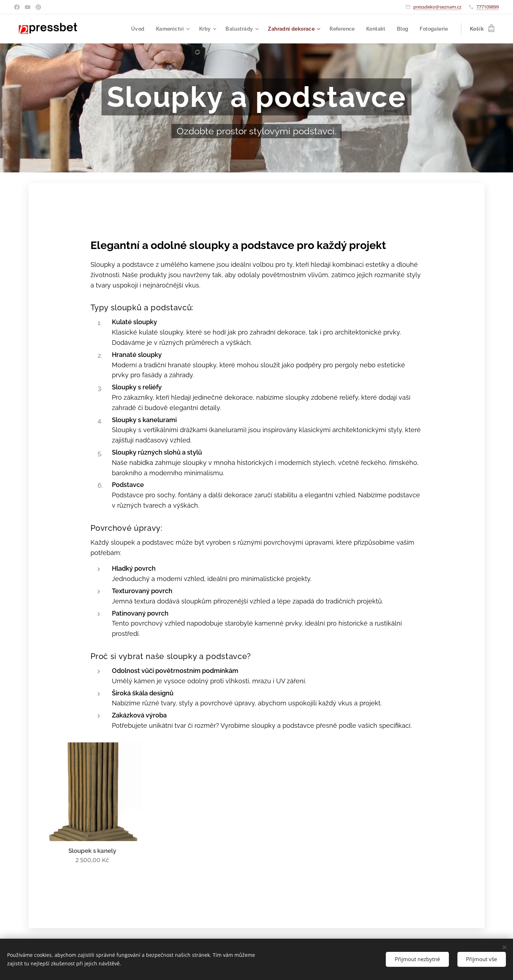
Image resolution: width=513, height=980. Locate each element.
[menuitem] (132, 29)
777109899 (488, 7)
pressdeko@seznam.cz (437, 7)
